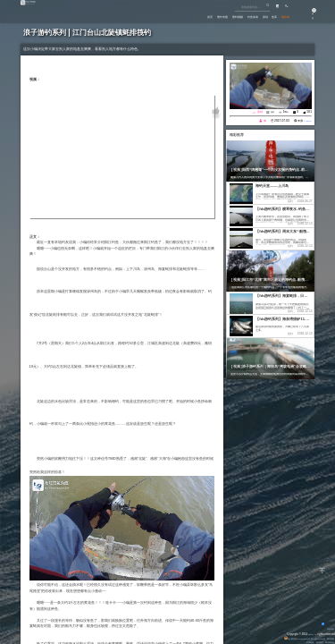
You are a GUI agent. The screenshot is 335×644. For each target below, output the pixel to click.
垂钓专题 (178, 16)
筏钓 (272, 112)
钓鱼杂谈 (227, 16)
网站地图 (328, 639)
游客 (307, 18)
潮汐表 (282, 16)
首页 (157, 16)
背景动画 (325, 629)
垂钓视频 (203, 16)
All (315, 634)
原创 (247, 16)
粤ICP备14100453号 (309, 639)
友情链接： (298, 642)
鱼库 (264, 16)
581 (310, 112)
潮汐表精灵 (327, 642)
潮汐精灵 (313, 642)
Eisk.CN (306, 634)
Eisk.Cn (306, 121)
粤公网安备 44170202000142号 (275, 639)
